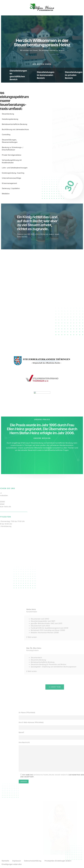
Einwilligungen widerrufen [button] (12, 864)
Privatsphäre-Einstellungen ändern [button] (58, 861)
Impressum (17, 861)
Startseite (5, 861)
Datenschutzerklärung (33, 861)
